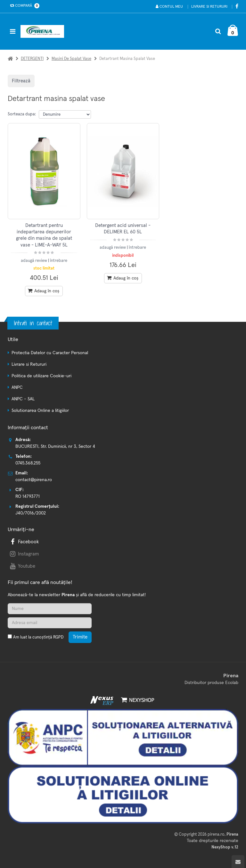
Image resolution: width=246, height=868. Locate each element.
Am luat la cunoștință (38, 637)
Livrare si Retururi (209, 7)
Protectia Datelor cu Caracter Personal (50, 353)
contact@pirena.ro (34, 480)
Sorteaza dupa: (22, 114)
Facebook (24, 542)
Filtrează (21, 81)
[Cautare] (218, 31)
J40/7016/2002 (31, 513)
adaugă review (34, 261)
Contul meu (169, 7)
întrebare (59, 261)
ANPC (17, 388)
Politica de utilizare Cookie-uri (41, 376)
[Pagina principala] (44, 31)
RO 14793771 (28, 497)
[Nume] (50, 609)
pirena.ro (216, 835)
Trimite (80, 637)
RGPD (58, 637)
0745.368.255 (28, 463)
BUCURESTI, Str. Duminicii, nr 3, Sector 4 (55, 447)
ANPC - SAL (23, 399)
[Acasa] (10, 59)
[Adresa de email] (50, 623)
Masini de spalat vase (71, 59)
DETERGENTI (32, 59)
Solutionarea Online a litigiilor (40, 411)
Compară (23, 6)
